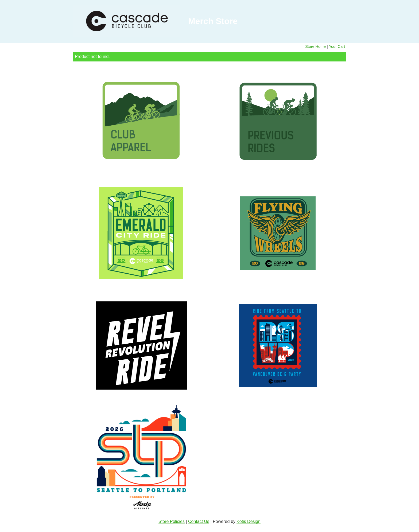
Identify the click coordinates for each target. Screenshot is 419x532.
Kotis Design (249, 521)
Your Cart (337, 46)
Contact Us (199, 521)
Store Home (315, 46)
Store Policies (172, 521)
